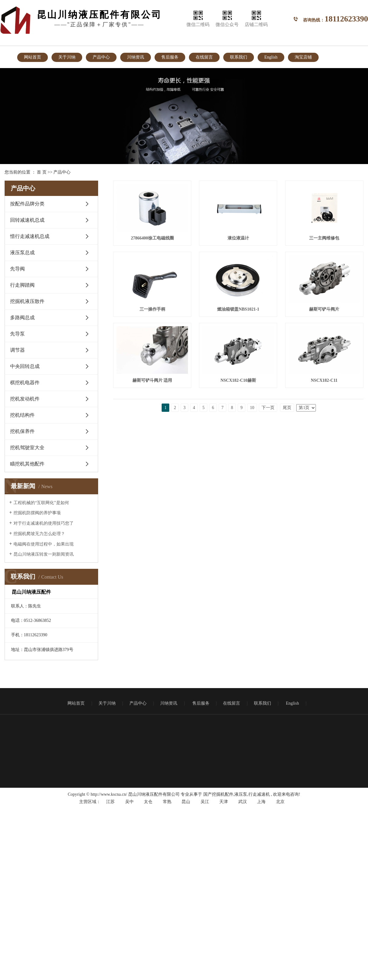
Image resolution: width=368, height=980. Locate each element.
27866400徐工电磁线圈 (153, 239)
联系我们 (239, 57)
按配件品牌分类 (27, 204)
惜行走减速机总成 (30, 236)
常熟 (167, 802)
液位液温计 (241, 239)
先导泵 (17, 334)
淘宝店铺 (303, 57)
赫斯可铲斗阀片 (241, 384)
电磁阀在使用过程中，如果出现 (44, 544)
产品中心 (101, 57)
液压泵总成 (22, 253)
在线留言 (204, 57)
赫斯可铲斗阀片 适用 (153, 457)
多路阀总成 (22, 318)
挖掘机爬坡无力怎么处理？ (39, 534)
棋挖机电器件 (25, 383)
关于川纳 (67, 57)
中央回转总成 (25, 366)
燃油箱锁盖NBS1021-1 (153, 384)
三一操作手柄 (241, 312)
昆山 (186, 802)
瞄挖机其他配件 (27, 464)
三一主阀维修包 (153, 312)
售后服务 (170, 57)
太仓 (148, 802)
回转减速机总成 (27, 220)
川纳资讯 (136, 57)
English (271, 57)
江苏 (110, 802)
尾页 (287, 556)
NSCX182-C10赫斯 (241, 457)
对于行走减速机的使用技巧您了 (44, 523)
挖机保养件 (22, 431)
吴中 (129, 802)
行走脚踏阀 (22, 285)
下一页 (268, 556)
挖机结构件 (22, 415)
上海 (261, 802)
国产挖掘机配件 (218, 794)
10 (252, 556)
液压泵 (241, 794)
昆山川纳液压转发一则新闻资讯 (44, 554)
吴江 (205, 802)
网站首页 (33, 57)
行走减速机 (259, 794)
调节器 (17, 350)
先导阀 (17, 269)
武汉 (243, 802)
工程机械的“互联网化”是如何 (41, 503)
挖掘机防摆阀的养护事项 (37, 513)
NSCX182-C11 (153, 529)
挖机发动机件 (25, 399)
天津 (224, 802)
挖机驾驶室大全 (27, 448)
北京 (280, 802)
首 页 (42, 172)
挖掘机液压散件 (27, 301)
